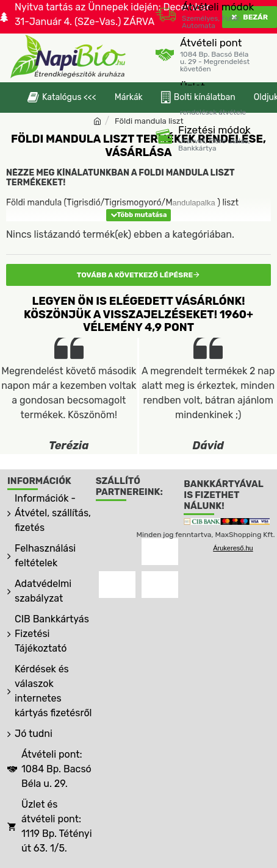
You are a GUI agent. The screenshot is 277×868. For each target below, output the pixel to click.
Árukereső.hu (233, 548)
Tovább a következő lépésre (135, 275)
